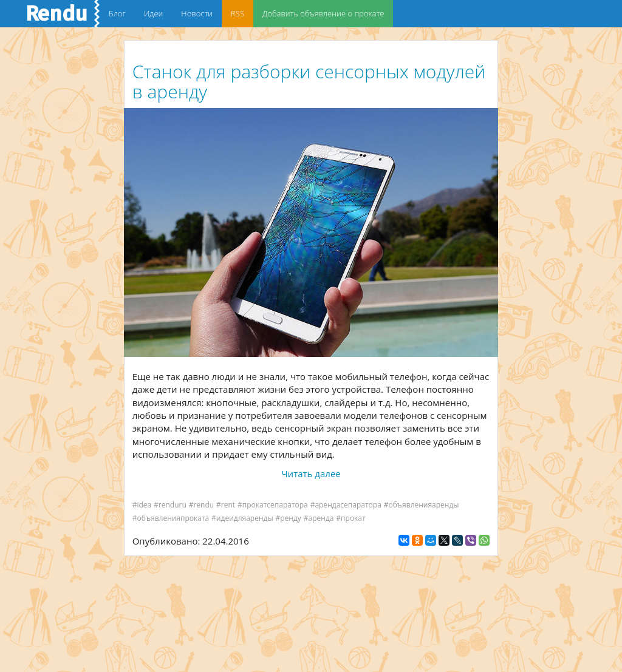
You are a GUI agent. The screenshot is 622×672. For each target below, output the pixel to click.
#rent (226, 505)
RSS (238, 13)
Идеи (153, 13)
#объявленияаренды (422, 505)
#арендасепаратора (346, 505)
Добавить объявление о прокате (323, 13)
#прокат (350, 518)
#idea (142, 505)
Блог (117, 13)
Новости (197, 13)
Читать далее (311, 473)
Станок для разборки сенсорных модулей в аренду (309, 81)
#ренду (289, 518)
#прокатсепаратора (273, 505)
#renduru (170, 505)
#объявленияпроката (171, 518)
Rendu (56, 13)
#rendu (201, 505)
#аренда (319, 518)
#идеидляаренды (242, 518)
